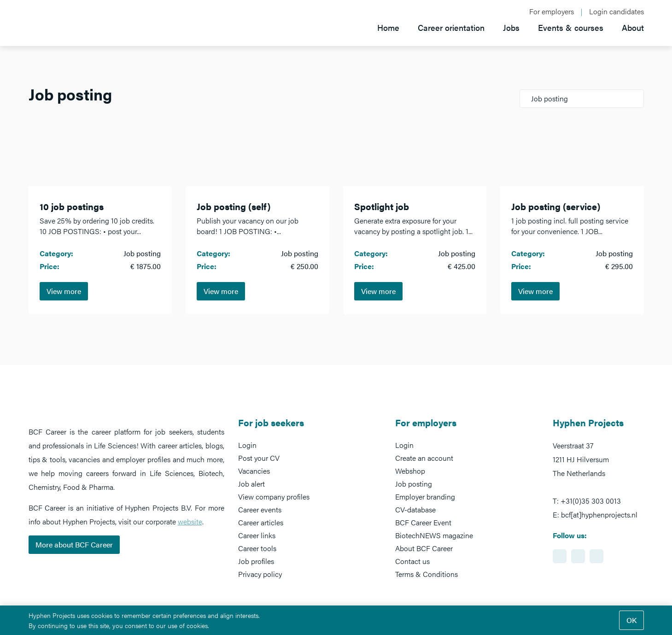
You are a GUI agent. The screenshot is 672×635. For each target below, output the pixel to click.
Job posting (414, 484)
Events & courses (571, 27)
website (190, 521)
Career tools (257, 548)
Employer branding (425, 497)
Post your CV (259, 458)
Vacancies (254, 471)
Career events (260, 509)
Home (388, 27)
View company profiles (274, 497)
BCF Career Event (423, 522)
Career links (257, 535)
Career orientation (451, 27)
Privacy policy (260, 574)
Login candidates (616, 12)
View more (64, 291)
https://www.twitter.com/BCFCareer (596, 556)
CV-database (415, 509)
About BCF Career (424, 548)
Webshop (410, 471)
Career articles (261, 522)
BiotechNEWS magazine (434, 535)
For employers (552, 12)
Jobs (511, 27)
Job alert (251, 484)
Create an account (424, 458)
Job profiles (256, 561)
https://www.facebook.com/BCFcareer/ (578, 556)
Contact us (412, 561)
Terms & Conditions (427, 574)
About (633, 27)
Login (247, 445)
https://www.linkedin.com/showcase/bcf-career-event (560, 556)
